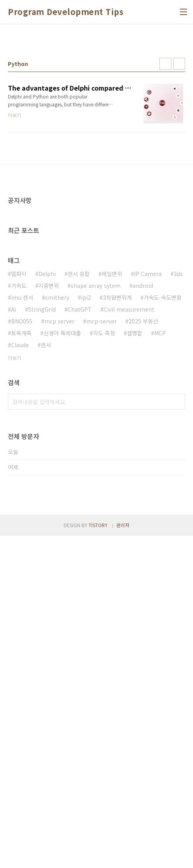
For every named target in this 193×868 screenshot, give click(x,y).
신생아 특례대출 (62, 554)
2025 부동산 (143, 543)
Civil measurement (129, 531)
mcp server (59, 543)
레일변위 (112, 495)
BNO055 (22, 543)
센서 (46, 566)
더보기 (14, 579)
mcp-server (101, 543)
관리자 (123, 857)
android (143, 507)
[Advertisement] (96, 91)
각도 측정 (104, 554)
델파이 (19, 495)
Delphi (47, 495)
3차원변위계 (117, 519)
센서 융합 (79, 495)
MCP (160, 554)
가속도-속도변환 (163, 519)
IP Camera (148, 495)
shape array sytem (96, 507)
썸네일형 (165, 174)
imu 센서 (22, 519)
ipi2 (86, 519)
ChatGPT (80, 531)
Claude (20, 566)
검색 (177, 623)
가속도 (19, 507)
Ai (14, 531)
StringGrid (42, 531)
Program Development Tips (66, 12)
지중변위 (49, 507)
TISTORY (98, 857)
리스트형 (179, 174)
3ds (178, 495)
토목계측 (21, 554)
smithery (57, 519)
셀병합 (135, 554)
